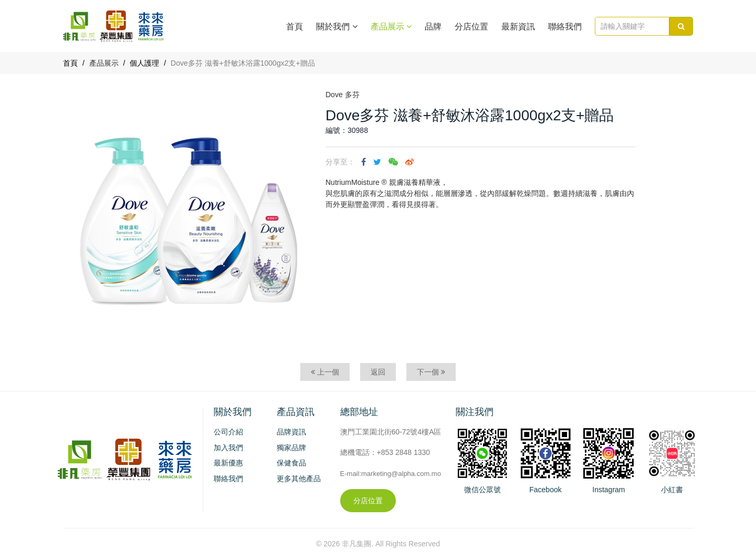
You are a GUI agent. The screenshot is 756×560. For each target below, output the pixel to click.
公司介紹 (228, 432)
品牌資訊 (291, 432)
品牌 (433, 27)
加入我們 (228, 448)
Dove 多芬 (343, 95)
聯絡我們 (565, 27)
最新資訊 (518, 27)
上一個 (325, 372)
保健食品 (291, 463)
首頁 (295, 27)
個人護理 (144, 63)
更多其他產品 (299, 479)
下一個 (431, 372)
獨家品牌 (291, 448)
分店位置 (471, 27)
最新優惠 (228, 463)
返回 (378, 372)
